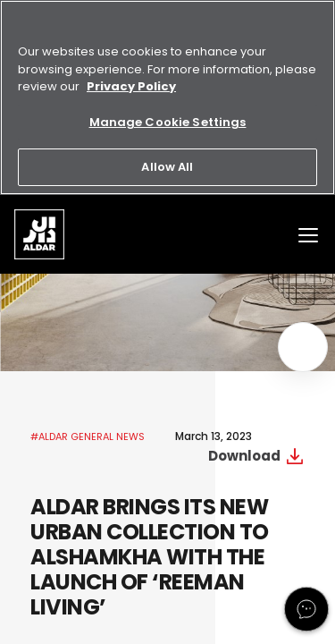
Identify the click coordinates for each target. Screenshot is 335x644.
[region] (167, 97)
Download (244, 456)
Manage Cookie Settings (168, 122)
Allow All (167, 167)
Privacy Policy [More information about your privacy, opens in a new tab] (131, 86)
